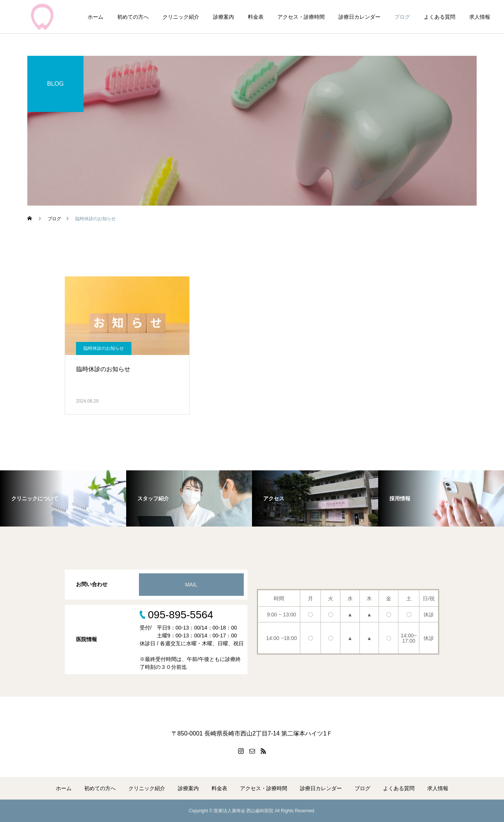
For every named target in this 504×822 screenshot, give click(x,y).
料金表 (256, 17)
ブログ (402, 17)
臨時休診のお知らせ (104, 348)
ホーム (95, 17)
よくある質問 (440, 17)
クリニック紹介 (181, 17)
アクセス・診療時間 (301, 17)
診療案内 (224, 17)
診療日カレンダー (359, 17)
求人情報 (480, 17)
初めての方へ (133, 17)
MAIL (191, 585)
